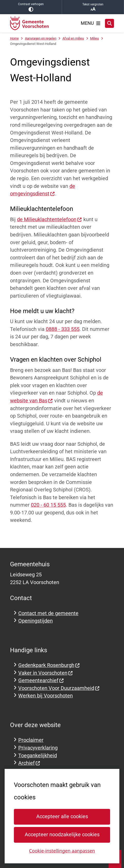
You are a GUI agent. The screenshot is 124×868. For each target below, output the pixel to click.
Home (14, 38)
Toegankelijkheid (38, 756)
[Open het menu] (91, 23)
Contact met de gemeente (48, 613)
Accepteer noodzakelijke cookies (62, 835)
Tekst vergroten (93, 7)
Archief (29, 763)
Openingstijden (36, 621)
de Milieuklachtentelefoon (50, 220)
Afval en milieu (73, 38)
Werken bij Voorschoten (46, 696)
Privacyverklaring (38, 748)
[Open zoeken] (110, 23)
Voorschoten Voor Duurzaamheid (59, 688)
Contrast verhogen (31, 7)
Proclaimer (31, 740)
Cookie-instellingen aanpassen (62, 850)
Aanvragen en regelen (41, 38)
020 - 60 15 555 (48, 505)
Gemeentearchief (41, 680)
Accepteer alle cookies (62, 817)
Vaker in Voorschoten (46, 673)
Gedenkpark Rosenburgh (49, 665)
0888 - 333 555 (63, 329)
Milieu (94, 38)
